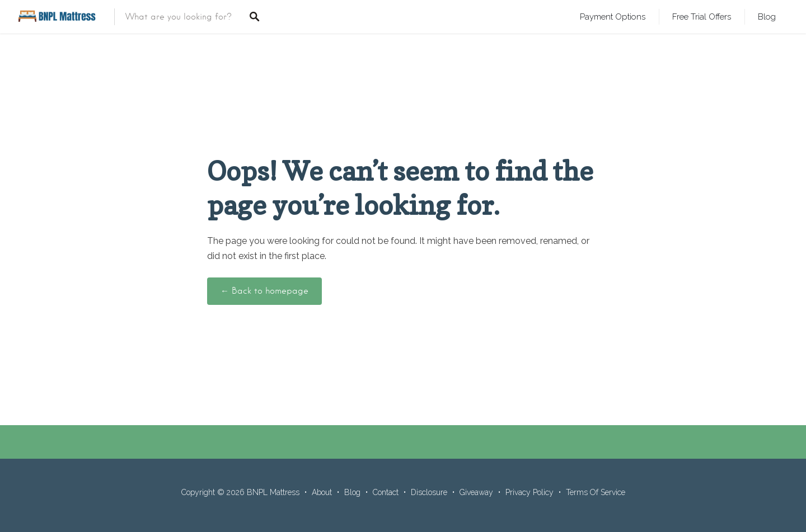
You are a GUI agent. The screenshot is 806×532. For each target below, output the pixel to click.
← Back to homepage (264, 291)
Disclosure (429, 492)
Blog (767, 17)
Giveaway (476, 492)
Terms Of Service (596, 492)
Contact (386, 492)
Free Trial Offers (702, 17)
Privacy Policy (529, 492)
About (322, 492)
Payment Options (613, 17)
